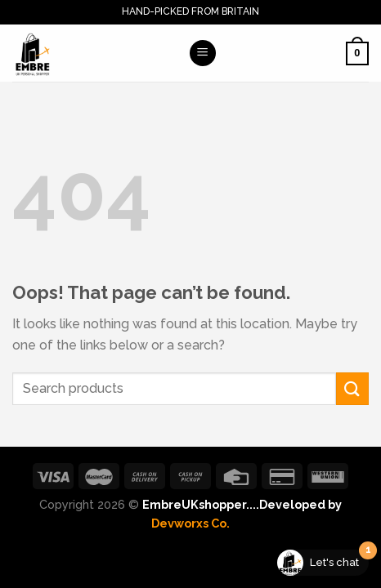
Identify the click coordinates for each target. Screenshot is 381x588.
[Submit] (352, 388)
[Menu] (203, 53)
